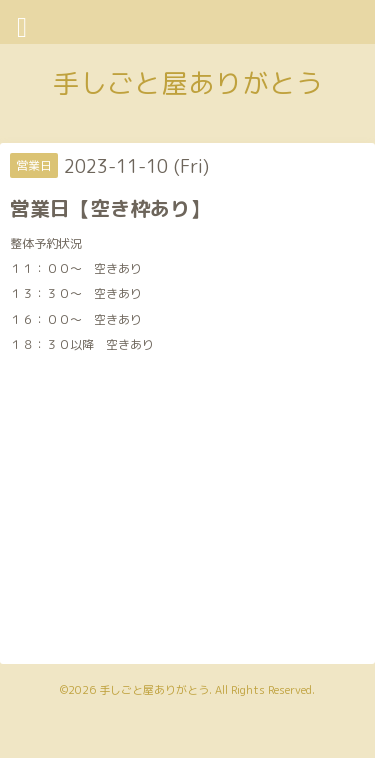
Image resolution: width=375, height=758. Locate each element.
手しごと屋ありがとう (188, 83)
